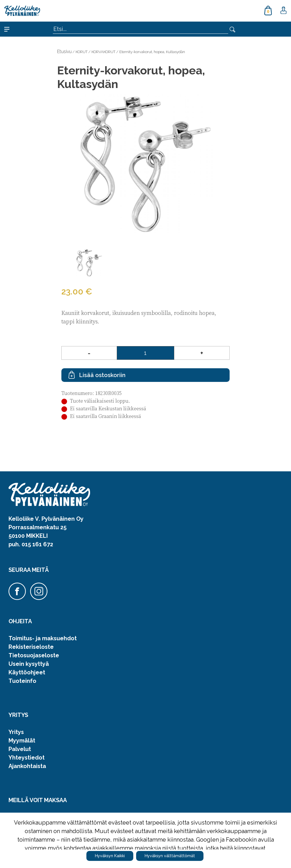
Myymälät (22, 741)
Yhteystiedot (27, 758)
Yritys (16, 732)
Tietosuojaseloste (34, 655)
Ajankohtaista (27, 766)
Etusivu (64, 52)
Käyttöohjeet (27, 672)
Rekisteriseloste (31, 647)
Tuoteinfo (22, 681)
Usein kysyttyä (29, 664)
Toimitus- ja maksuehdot (43, 638)
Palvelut (20, 749)
